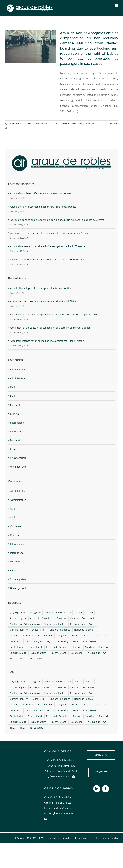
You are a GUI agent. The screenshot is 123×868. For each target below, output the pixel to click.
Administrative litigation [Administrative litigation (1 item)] (58, 612)
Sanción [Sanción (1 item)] (77, 647)
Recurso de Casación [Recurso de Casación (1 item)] (57, 647)
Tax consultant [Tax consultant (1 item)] (58, 653)
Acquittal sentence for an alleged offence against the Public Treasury (47, 246)
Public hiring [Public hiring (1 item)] (17, 647)
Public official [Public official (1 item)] (35, 647)
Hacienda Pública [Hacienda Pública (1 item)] (83, 630)
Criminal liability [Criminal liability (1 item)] (19, 630)
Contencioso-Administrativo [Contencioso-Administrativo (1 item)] (25, 624)
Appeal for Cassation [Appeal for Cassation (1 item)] (41, 618)
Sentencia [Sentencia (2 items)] (104, 647)
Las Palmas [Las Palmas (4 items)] (101, 636)
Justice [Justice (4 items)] (75, 636)
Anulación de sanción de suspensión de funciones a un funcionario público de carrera (57, 220)
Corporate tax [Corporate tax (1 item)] (77, 624)
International (77, 124)
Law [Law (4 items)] (28, 641)
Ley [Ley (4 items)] (49, 641)
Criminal (15, 414)
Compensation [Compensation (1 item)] (90, 618)
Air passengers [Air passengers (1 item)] (18, 618)
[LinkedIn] (97, 789)
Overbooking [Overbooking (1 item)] (62, 641)
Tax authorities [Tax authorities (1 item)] (38, 653)
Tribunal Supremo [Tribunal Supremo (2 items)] (96, 653)
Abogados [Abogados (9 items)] (36, 612)
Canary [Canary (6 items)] (74, 618)
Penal (13, 449)
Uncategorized (18, 467)
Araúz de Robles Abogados (19, 124)
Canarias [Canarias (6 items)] (61, 618)
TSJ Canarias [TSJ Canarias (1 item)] (36, 659)
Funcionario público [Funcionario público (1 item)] (59, 630)
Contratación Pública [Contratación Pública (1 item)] (55, 624)
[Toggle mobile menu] (117, 5)
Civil (58, 124)
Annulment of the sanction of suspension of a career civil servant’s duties (50, 233)
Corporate (65, 124)
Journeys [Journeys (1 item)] (48, 636)
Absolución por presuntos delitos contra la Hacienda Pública (43, 207)
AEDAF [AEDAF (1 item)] (78, 612)
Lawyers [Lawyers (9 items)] (39, 641)
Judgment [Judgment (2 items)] (62, 636)
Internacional (17, 423)
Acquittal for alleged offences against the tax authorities (41, 193)
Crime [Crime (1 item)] (92, 624)
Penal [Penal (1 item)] (76, 641)
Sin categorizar (18, 458)
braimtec (114, 838)
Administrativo (18, 378)
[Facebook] (106, 789)
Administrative (18, 369)
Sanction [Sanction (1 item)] (90, 647)
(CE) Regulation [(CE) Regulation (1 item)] (18, 612)
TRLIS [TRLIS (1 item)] (13, 659)
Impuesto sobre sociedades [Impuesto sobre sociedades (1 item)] (25, 636)
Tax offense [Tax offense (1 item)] (76, 653)
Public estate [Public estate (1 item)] (90, 641)
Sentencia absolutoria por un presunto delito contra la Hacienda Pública (50, 259)
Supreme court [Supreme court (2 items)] (18, 653)
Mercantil (15, 440)
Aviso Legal (81, 838)
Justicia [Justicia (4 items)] (87, 636)
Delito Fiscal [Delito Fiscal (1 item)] (38, 630)
